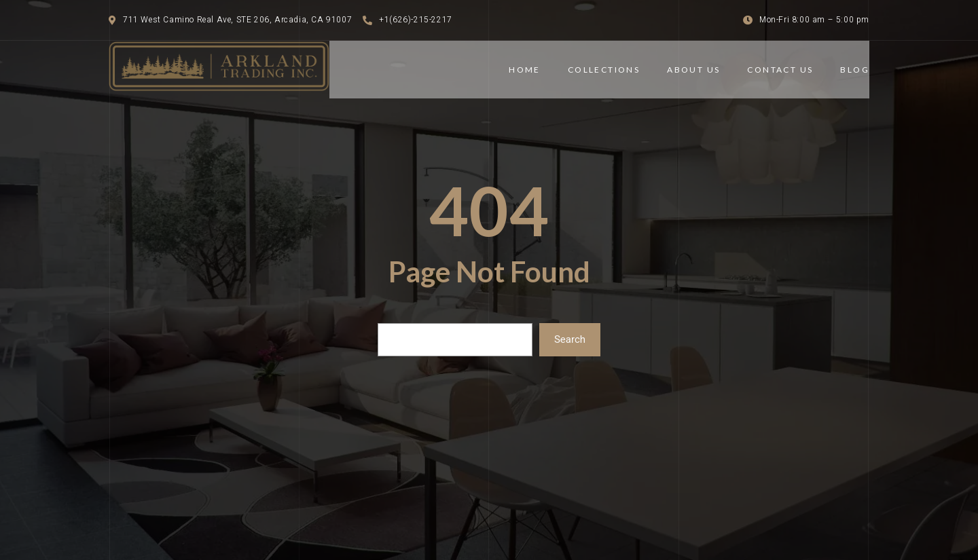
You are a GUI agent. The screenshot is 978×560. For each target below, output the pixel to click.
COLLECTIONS (604, 70)
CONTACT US (780, 70)
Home (525, 70)
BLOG (855, 70)
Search (570, 339)
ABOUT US (693, 70)
